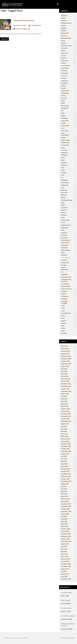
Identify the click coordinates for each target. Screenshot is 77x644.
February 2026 (66, 351)
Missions (64, 195)
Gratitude (64, 150)
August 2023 (65, 424)
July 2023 (64, 426)
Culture (64, 86)
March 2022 (65, 466)
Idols (63, 168)
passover (64, 210)
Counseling (65, 68)
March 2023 (65, 436)
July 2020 (64, 516)
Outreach (64, 208)
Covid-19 (64, 76)
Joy (62, 178)
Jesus (63, 175)
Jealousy (64, 173)
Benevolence (65, 33)
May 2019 (64, 551)
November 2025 (66, 359)
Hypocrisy (64, 165)
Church (63, 51)
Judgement (65, 180)
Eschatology (65, 106)
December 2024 (66, 384)
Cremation (64, 81)
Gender (63, 123)
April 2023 (64, 434)
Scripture (64, 260)
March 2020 (65, 526)
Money (63, 198)
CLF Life (64, 56)
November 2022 (66, 446)
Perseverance (65, 220)
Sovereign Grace (66, 277)
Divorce (64, 96)
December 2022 (66, 444)
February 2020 (66, 529)
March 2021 (65, 496)
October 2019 (65, 539)
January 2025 (65, 381)
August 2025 (65, 366)
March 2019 (65, 556)
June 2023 (64, 429)
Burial (63, 41)
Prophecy (64, 233)
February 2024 (66, 409)
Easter (63, 101)
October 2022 (65, 449)
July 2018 (64, 571)
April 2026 (64, 346)
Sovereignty (65, 284)
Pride (63, 230)
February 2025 (66, 379)
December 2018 (66, 564)
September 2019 (66, 541)
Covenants (65, 73)
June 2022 (64, 459)
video (63, 318)
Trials (63, 308)
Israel (63, 170)
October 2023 (65, 419)
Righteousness (66, 250)
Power (63, 223)
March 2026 (65, 349)
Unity (63, 316)
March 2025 (65, 376)
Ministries (64, 193)
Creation (64, 78)
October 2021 (65, 479)
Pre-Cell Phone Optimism (68, 616)
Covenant (64, 71)
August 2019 (65, 544)
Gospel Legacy (66, 140)
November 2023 (66, 416)
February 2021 (66, 499)
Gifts (63, 128)
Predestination (66, 225)
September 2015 (66, 579)
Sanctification (66, 258)
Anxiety (64, 26)
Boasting (64, 36)
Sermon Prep (65, 263)
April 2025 (64, 374)
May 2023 (64, 431)
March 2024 (65, 406)
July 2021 (64, 486)
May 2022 (64, 461)
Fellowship (65, 118)
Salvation (64, 255)
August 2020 (65, 514)
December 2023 (66, 414)
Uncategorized (66, 313)
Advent (63, 18)
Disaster (19, 29)
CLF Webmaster (36, 25)
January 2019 (65, 561)
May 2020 (64, 521)
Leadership (65, 185)
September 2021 (66, 481)
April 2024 (64, 404)
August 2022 (65, 454)
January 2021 (65, 501)
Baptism (64, 31)
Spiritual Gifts (66, 286)
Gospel (63, 138)
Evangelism (65, 108)
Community (65, 61)
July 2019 (64, 546)
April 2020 (64, 524)
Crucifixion (65, 83)
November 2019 (66, 536)
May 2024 (64, 401)
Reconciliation (66, 240)
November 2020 (66, 506)
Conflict (64, 63)
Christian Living (66, 46)
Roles (63, 253)
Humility (64, 163)
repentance (65, 245)
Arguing (64, 28)
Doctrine (64, 98)
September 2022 (66, 451)
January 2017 (65, 574)
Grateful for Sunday (66, 593)
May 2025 (64, 371)
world (63, 331)
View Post (4, 39)
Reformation (65, 243)
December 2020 (66, 504)
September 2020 (66, 511)
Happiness (64, 153)
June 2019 (64, 549)
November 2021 (66, 476)
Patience (64, 215)
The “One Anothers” (67, 608)
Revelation (65, 248)
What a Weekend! (66, 600)
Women (63, 323)
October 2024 (65, 389)
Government (65, 145)
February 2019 (66, 559)
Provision (64, 235)
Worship (64, 333)
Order (63, 205)
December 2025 (66, 356)
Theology (64, 299)
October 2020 (65, 509)
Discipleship (65, 93)
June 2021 (64, 489)
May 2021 (64, 491)
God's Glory (65, 131)
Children (64, 43)
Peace (63, 218)
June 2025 (64, 369)
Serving (64, 265)
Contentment (65, 66)
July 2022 (64, 456)
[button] (58, 4)
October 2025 (65, 361)
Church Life (65, 53)
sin (62, 272)
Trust (63, 311)
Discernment (65, 91)
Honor (63, 158)
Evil (62, 111)
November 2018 (66, 566)
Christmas (64, 48)
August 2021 (65, 484)
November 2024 (66, 386)
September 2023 (66, 421)
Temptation (65, 296)
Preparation (26, 29)
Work (63, 326)
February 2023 (66, 439)
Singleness (65, 274)
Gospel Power (65, 143)
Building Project (66, 38)
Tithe (63, 306)
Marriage (64, 190)
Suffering (64, 291)
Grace (63, 148)
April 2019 (64, 554)
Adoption (64, 16)
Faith (63, 113)
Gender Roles (65, 126)
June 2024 (64, 399)
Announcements (66, 23)
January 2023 (65, 441)
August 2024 (65, 394)
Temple (63, 294)
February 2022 (66, 469)
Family (63, 116)
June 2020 (64, 519)
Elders (63, 103)
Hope (63, 160)
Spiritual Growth (66, 289)
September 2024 (66, 391)
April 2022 (64, 464)
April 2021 (64, 494)
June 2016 (64, 576)
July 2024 (64, 396)
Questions (64, 238)
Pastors (64, 213)
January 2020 (65, 531)
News (63, 203)
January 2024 (65, 411)
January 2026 (65, 354)
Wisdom (64, 321)
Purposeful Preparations (24, 20)
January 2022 (65, 471)
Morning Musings (67, 200)
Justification (65, 183)
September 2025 (66, 364)
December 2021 (66, 474)
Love (63, 188)
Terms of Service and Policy (67, 638)
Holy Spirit (65, 155)
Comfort (64, 58)
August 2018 (65, 569)
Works (63, 328)
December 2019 (66, 534)
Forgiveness (65, 121)
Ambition (64, 21)
